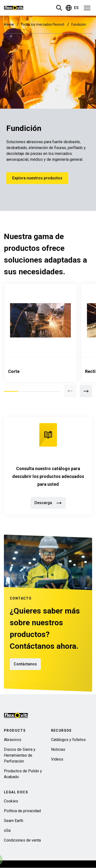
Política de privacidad (22, 811)
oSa (7, 830)
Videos (57, 759)
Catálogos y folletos (68, 740)
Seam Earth (14, 821)
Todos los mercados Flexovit (43, 24)
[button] (86, 8)
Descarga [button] (48, 503)
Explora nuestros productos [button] (37, 178)
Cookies (11, 801)
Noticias (58, 749)
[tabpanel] (40, 333)
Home (9, 24)
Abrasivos (13, 740)
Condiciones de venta (22, 840)
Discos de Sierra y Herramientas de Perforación (20, 755)
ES (72, 8)
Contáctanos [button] (25, 664)
